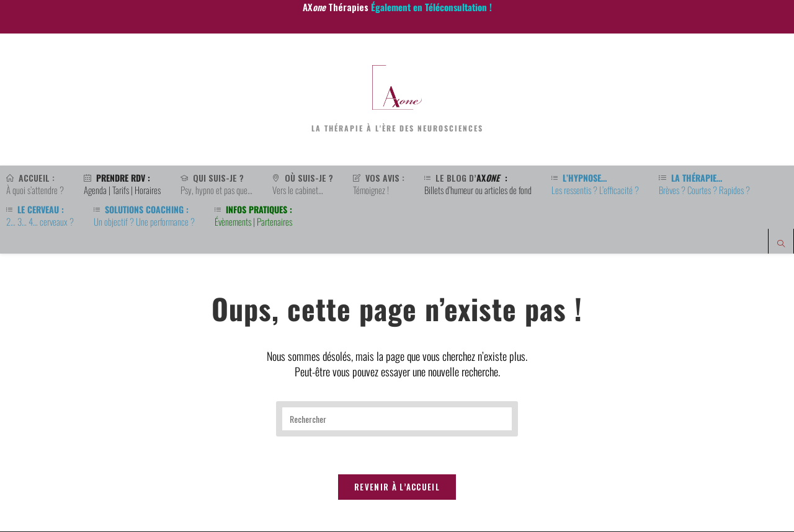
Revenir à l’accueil (397, 487)
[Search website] (781, 244)
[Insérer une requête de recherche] (397, 419)
